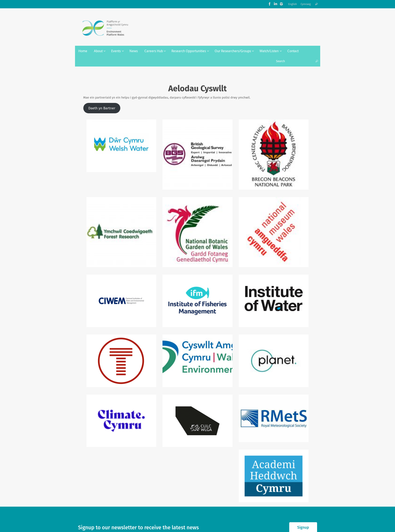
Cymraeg (306, 4)
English (293, 4)
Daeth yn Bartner (102, 108)
